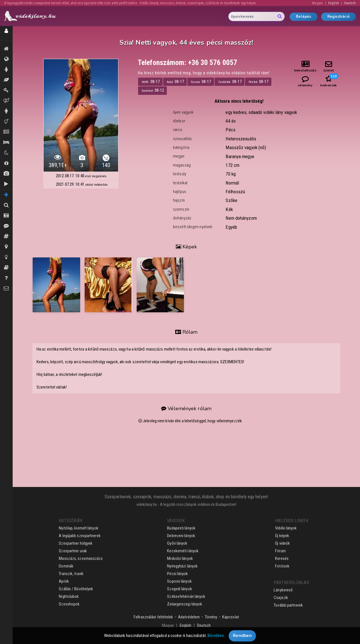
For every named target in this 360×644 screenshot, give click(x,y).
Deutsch (350, 3)
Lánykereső (283, 590)
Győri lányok (177, 543)
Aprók (6, 132)
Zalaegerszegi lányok (185, 604)
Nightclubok (69, 596)
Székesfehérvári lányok (186, 596)
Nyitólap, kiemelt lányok (78, 528)
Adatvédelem (189, 617)
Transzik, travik (6, 122)
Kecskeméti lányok (183, 551)
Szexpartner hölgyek (76, 543)
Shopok (6, 163)
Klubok (6, 153)
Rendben (242, 637)
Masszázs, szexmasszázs (81, 558)
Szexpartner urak (73, 551)
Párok (6, 101)
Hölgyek (6, 69)
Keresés (282, 558)
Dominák (6, 90)
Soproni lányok (179, 581)
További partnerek (288, 605)
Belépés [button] (303, 17)
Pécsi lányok (177, 574)
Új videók (6, 184)
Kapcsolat (231, 617)
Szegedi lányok (179, 589)
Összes (6, 59)
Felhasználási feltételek (153, 617)
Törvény (211, 617)
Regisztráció (338, 17)
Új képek (6, 174)
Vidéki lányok (286, 528)
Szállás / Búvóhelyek (6, 142)
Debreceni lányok (181, 536)
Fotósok (282, 566)
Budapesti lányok (181, 528)
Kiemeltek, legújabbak (6, 49)
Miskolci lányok (180, 558)
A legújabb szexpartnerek (80, 536)
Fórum (280, 551)
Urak (6, 111)
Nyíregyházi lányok (182, 566)
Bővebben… (217, 637)
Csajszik (281, 598)
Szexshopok (69, 604)
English (334, 3)
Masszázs (6, 80)
